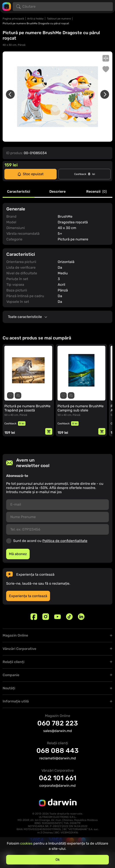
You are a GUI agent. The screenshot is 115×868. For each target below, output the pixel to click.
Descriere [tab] (57, 192)
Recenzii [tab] (96, 192)
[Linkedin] (81, 617)
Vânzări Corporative (19, 649)
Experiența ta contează (28, 596)
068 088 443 (57, 751)
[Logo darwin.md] (7, 6)
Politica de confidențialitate (65, 541)
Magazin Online (15, 635)
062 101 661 (58, 778)
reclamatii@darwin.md (58, 758)
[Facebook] (34, 617)
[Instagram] (46, 617)
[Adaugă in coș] (49, 431)
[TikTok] (69, 617)
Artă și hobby (35, 19)
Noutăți (9, 688)
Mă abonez (18, 554)
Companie (11, 675)
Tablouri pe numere (59, 19)
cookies (26, 843)
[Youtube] (57, 617)
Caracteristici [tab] (19, 192)
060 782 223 (58, 723)
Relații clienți (13, 662)
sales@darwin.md (58, 731)
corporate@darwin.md (57, 786)
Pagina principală (13, 19)
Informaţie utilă (16, 701)
